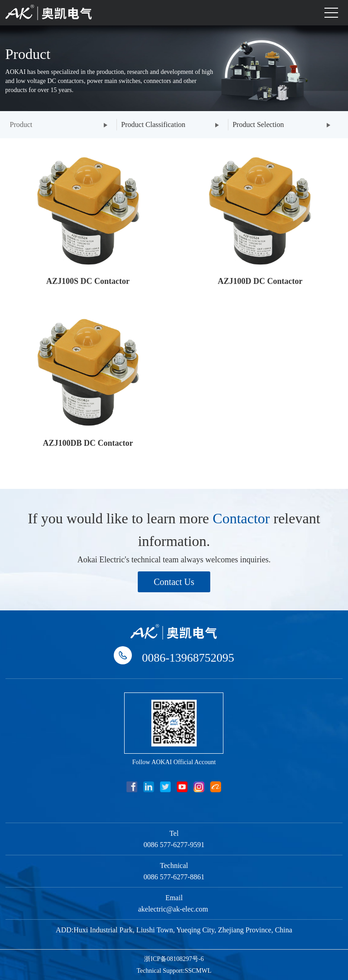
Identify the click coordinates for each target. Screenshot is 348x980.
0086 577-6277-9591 (174, 845)
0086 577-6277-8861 (174, 877)
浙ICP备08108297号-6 (174, 959)
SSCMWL (198, 971)
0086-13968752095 (188, 658)
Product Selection (258, 124)
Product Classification (153, 124)
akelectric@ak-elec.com (174, 909)
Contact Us (174, 582)
